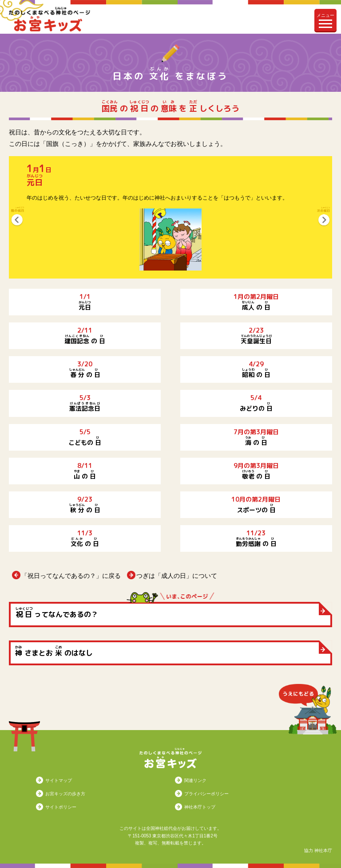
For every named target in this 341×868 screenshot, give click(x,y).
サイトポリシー (61, 807)
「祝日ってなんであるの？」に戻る (71, 576)
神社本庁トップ (200, 807)
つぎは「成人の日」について (177, 576)
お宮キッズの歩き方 (65, 794)
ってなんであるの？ (57, 613)
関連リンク (195, 780)
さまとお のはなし (54, 651)
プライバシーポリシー (206, 794)
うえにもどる (308, 709)
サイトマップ (59, 780)
